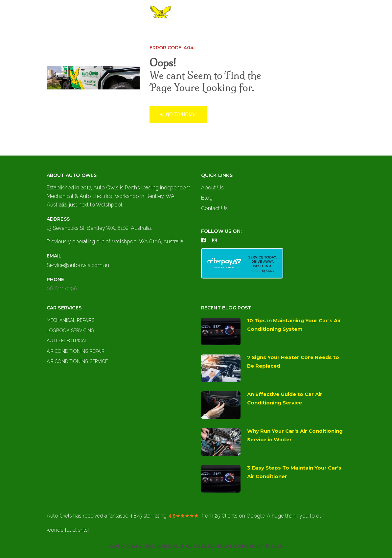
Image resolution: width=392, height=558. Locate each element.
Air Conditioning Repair (76, 351)
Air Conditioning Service (77, 361)
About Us (170, 32)
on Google (240, 516)
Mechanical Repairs (70, 320)
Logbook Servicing (70, 330)
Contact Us (241, 32)
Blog (207, 198)
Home (143, 32)
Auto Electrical (67, 341)
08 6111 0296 (62, 289)
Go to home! (178, 114)
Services (201, 32)
